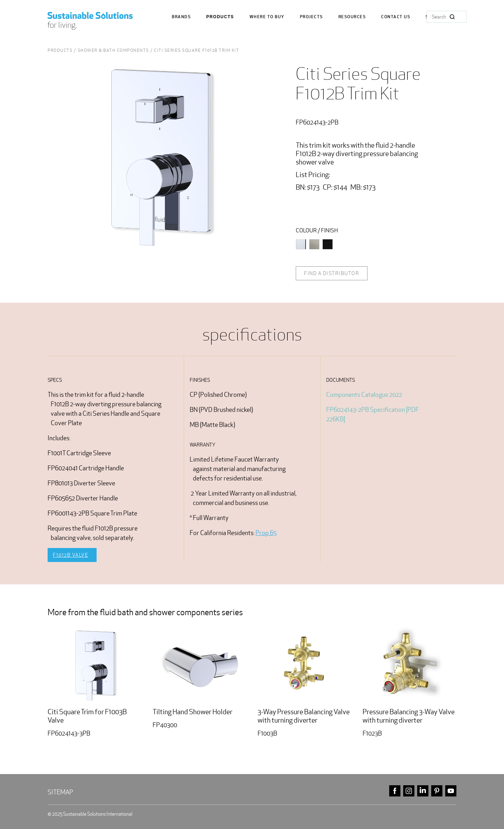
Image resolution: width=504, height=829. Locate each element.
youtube (451, 791)
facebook (395, 791)
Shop (432, 17)
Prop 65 (266, 533)
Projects (311, 17)
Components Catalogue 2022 (364, 395)
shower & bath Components (113, 50)
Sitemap (60, 792)
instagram (409, 791)
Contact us (396, 17)
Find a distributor (332, 273)
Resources (352, 17)
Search (452, 17)
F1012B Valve (71, 555)
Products (220, 17)
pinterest (437, 791)
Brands (181, 17)
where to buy (267, 17)
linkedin (423, 791)
